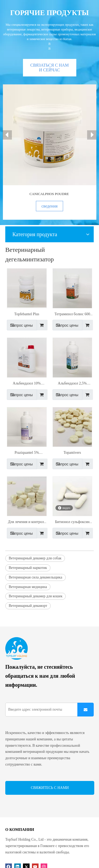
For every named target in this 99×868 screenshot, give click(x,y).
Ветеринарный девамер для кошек (36, 596)
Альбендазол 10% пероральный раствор (27, 384)
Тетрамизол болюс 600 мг (72, 315)
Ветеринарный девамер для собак (35, 558)
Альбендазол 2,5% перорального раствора (72, 384)
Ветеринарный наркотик (28, 568)
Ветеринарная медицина (28, 587)
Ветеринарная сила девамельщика (36, 577)
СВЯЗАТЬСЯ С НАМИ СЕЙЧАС (49, 68)
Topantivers (72, 453)
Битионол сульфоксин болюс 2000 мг (72, 522)
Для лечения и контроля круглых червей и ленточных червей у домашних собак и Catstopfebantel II (27, 522)
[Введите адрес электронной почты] (45, 710)
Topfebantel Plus (27, 314)
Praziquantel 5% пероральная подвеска (27, 453)
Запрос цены (20, 325)
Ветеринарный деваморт (28, 606)
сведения (49, 206)
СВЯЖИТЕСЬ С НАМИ (50, 788)
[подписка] (86, 710)
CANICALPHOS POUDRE (49, 194)
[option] (50, 152)
